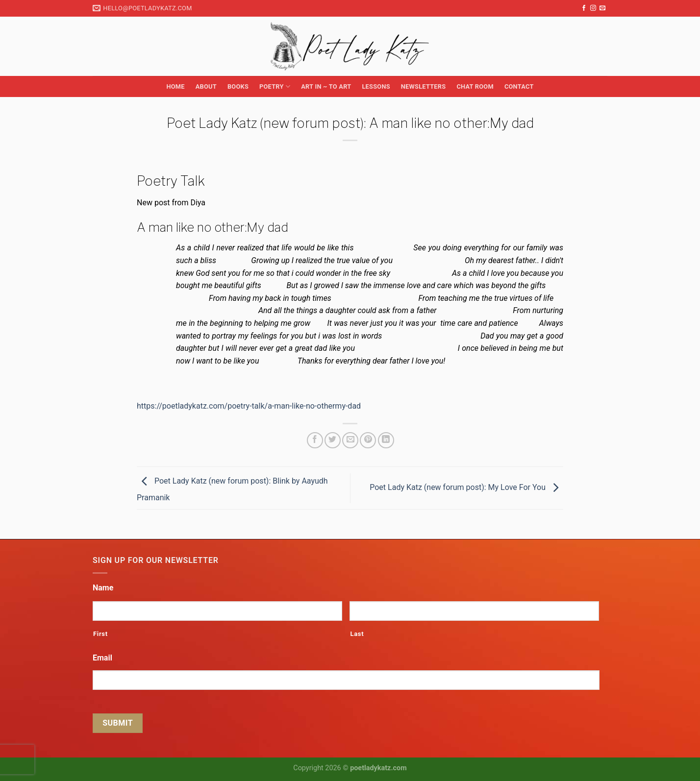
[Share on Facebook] (315, 440)
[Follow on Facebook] (584, 8)
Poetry (275, 86)
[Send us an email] (602, 8)
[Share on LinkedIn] (386, 440)
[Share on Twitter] (333, 440)
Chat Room (475, 86)
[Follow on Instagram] (593, 8)
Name (103, 588)
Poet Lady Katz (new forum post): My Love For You (466, 487)
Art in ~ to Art (326, 86)
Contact (519, 86)
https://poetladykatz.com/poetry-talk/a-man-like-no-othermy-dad (249, 406)
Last (357, 634)
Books (238, 86)
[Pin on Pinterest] (368, 440)
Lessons (376, 86)
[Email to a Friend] (350, 440)
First (100, 634)
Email (102, 658)
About (206, 86)
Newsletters (424, 86)
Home (175, 86)
